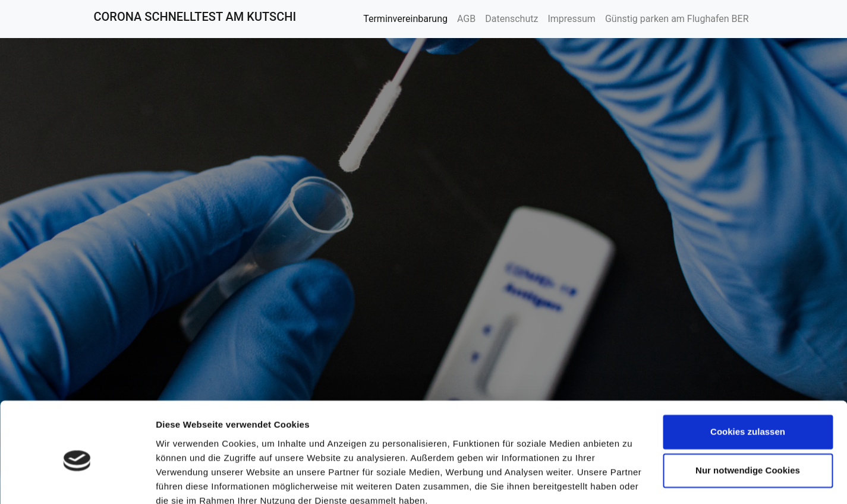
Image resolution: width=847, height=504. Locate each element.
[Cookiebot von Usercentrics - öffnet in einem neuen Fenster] (77, 481)
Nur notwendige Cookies (748, 418)
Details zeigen (186, 481)
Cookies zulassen (748, 379)
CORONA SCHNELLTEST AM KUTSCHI (195, 17)
